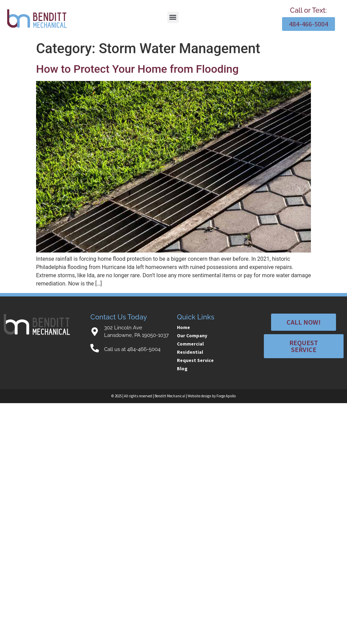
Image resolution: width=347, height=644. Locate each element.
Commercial (190, 344)
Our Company (192, 336)
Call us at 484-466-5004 (132, 349)
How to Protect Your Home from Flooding (137, 69)
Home (183, 327)
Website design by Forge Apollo (212, 396)
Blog (182, 368)
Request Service (195, 360)
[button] (173, 17)
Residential (190, 352)
